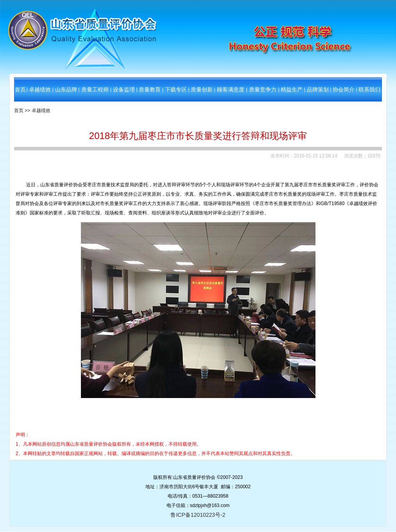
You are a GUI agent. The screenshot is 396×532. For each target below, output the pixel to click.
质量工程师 (95, 89)
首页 (20, 89)
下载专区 (176, 89)
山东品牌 (66, 89)
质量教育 (150, 89)
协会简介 (344, 89)
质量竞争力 (263, 89)
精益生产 (292, 89)
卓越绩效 (40, 89)
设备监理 (124, 89)
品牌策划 (318, 89)
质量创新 (202, 89)
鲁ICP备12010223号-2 (198, 515)
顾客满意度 (231, 89)
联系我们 (369, 89)
